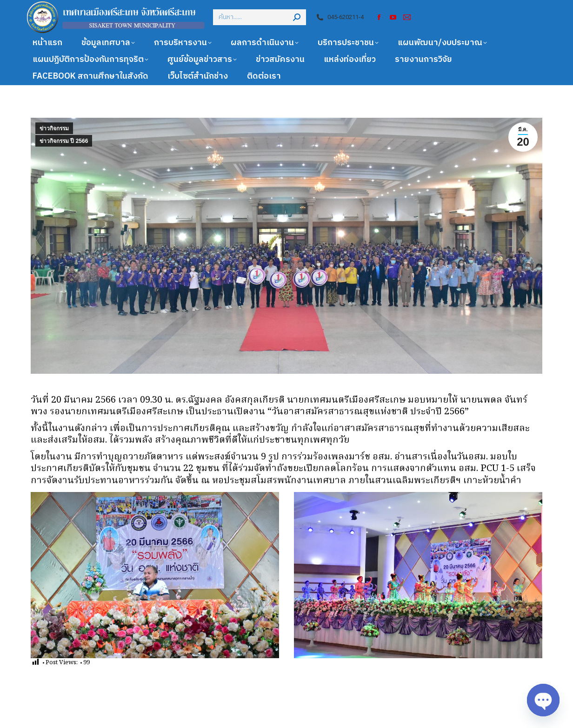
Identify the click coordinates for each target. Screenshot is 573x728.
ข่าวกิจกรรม (54, 128)
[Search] (260, 17)
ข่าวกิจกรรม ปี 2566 (64, 141)
